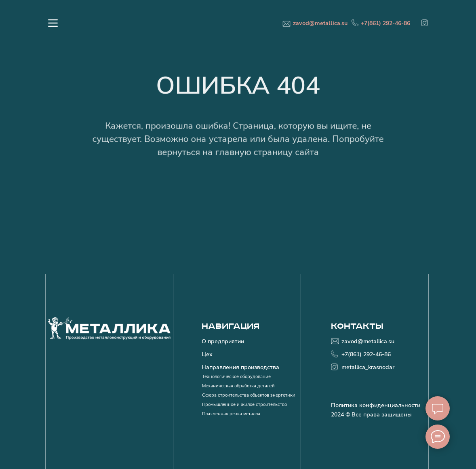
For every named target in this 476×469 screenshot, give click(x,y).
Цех (207, 354)
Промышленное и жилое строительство (244, 404)
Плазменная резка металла (231, 414)
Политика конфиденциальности (376, 405)
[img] (424, 23)
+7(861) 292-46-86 (385, 23)
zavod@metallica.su (320, 23)
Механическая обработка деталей (238, 386)
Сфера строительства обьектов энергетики (249, 395)
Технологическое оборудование (236, 376)
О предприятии (223, 341)
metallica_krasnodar (368, 367)
